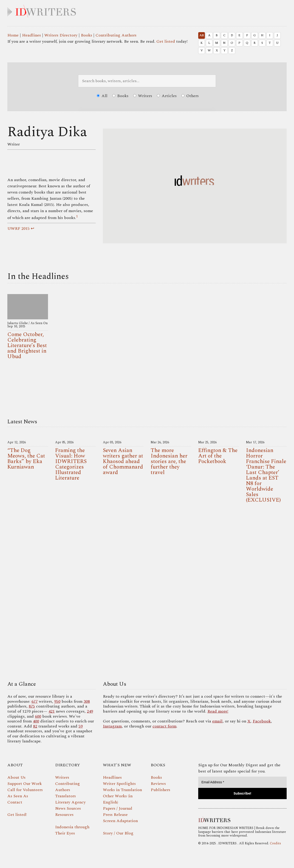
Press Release (115, 815)
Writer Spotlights (119, 784)
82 (35, 726)
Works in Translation (122, 790)
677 (35, 701)
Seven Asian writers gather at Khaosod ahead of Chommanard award (123, 461)
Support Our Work (25, 784)
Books (86, 35)
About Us (16, 777)
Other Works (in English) (118, 799)
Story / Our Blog (118, 833)
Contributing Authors (116, 35)
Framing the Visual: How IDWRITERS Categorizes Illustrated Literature (71, 464)
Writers (143, 96)
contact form (164, 726)
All (202, 35)
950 (57, 701)
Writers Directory (61, 35)
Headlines (31, 35)
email (217, 721)
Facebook (262, 721)
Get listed (166, 41)
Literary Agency (70, 802)
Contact (15, 802)
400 (36, 721)
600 (38, 716)
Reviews (158, 784)
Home (13, 35)
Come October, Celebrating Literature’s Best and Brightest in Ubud (27, 346)
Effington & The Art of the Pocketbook (218, 456)
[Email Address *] (242, 782)
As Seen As (18, 796)
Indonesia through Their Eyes (72, 830)
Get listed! (17, 815)
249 (90, 711)
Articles (167, 96)
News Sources (68, 808)
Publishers (160, 790)
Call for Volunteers (25, 790)
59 (81, 726)
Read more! (218, 711)
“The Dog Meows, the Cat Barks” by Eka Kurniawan (26, 459)
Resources (64, 815)
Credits (275, 843)
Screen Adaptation (120, 821)
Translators (65, 796)
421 (52, 711)
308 (87, 701)
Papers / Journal (118, 808)
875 (32, 706)
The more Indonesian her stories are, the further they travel (169, 461)
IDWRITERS (147, 10)
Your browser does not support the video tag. (147, 593)
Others (190, 96)
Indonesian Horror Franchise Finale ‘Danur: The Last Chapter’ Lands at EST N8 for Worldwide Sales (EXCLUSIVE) (266, 475)
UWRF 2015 (18, 229)
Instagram (112, 726)
